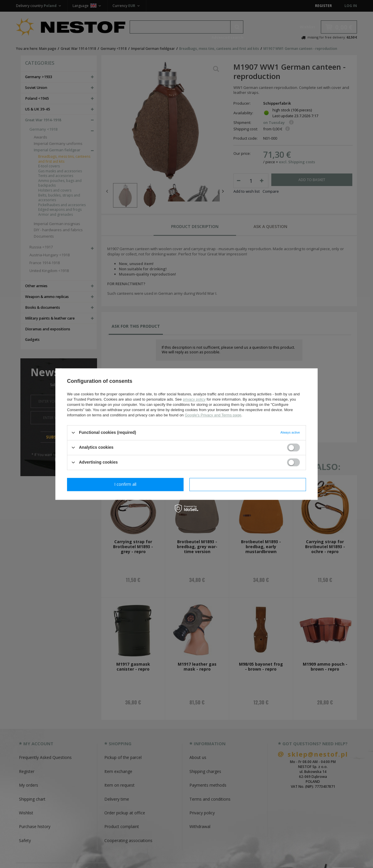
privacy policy (194, 399)
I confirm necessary (125, 484)
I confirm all (248, 484)
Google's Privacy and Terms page (213, 415)
